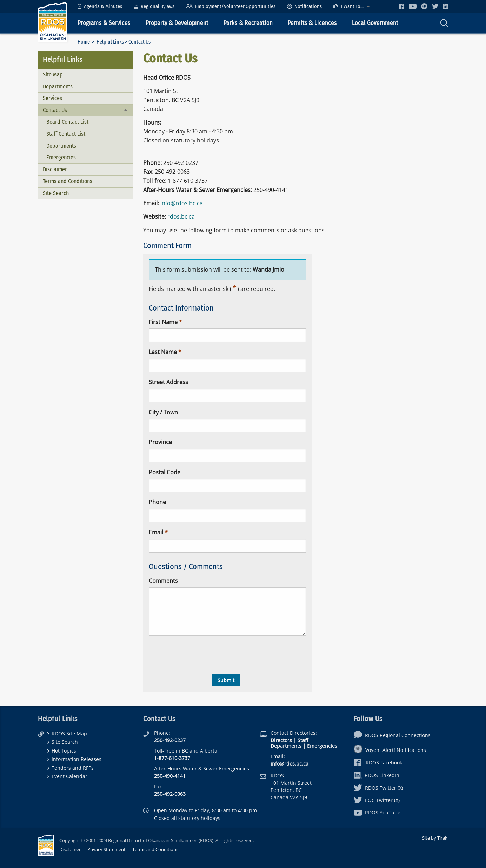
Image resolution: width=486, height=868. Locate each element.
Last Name (163, 352)
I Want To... (348, 6)
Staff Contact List (66, 134)
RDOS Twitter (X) (378, 788)
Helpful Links (110, 42)
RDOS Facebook (378, 763)
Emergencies (61, 157)
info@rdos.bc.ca (182, 203)
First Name (163, 322)
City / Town (163, 412)
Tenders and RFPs (73, 768)
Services (52, 98)
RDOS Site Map (69, 733)
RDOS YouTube (377, 812)
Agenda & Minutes (100, 6)
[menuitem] (100, 6)
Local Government (375, 23)
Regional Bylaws (154, 6)
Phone (157, 502)
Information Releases (76, 759)
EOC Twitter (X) (377, 800)
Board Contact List (67, 122)
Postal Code (165, 472)
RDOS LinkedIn (377, 775)
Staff (303, 740)
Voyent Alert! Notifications (390, 750)
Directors (281, 740)
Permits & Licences (312, 23)
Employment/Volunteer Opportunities (231, 6)
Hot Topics (64, 751)
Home (84, 42)
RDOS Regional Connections (392, 735)
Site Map (53, 75)
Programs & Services (104, 23)
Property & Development (177, 23)
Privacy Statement (106, 849)
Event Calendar (69, 776)
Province (160, 442)
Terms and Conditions (68, 181)
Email (156, 532)
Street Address (168, 382)
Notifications (304, 6)
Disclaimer (55, 169)
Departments (58, 86)
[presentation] (202, 655)
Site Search (56, 193)
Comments (163, 581)
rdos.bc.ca (181, 216)
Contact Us (55, 110)
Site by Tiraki (435, 838)
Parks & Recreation (248, 23)
